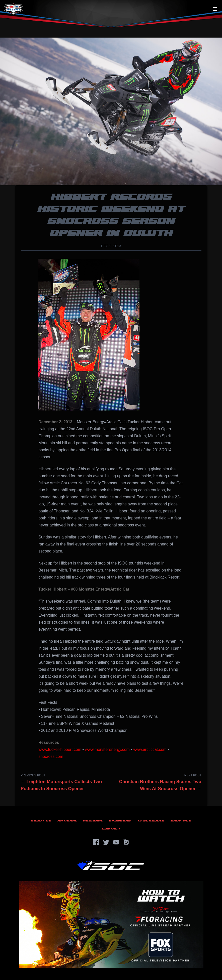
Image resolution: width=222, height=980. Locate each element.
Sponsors (120, 821)
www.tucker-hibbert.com (60, 749)
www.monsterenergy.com (107, 749)
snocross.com (51, 756)
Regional (93, 821)
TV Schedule (151, 821)
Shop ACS (181, 821)
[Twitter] (106, 842)
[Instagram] (126, 842)
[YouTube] (116, 842)
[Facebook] (96, 842)
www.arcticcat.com (150, 749)
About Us (41, 821)
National (67, 821)
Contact (111, 829)
